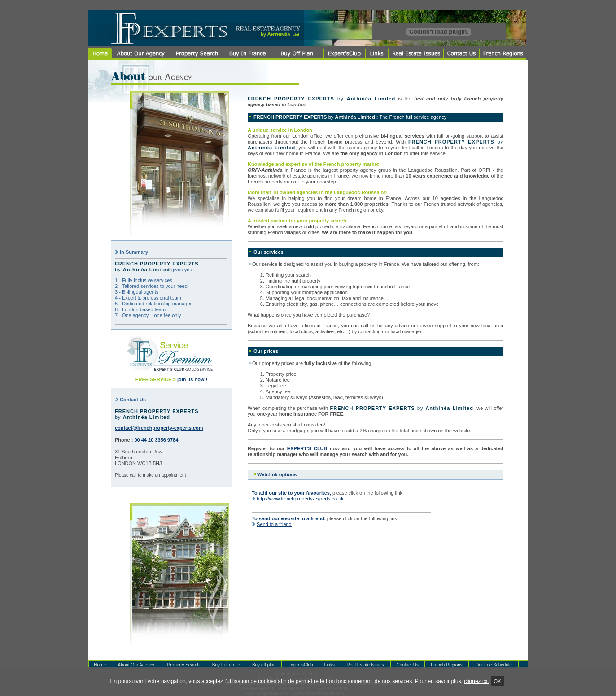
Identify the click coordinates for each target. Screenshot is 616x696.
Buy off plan (264, 665)
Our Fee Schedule (494, 665)
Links (330, 665)
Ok (498, 681)
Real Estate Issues (365, 665)
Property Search (183, 665)
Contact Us (408, 665)
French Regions (447, 665)
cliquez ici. (476, 681)
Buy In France (226, 665)
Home (100, 665)
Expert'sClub (300, 665)
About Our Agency (136, 665)
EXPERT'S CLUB (307, 448)
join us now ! (192, 379)
